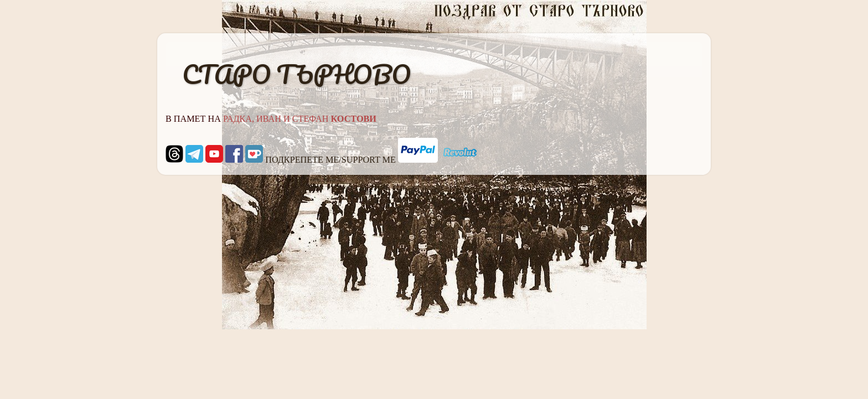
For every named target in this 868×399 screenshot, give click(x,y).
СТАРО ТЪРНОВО (296, 74)
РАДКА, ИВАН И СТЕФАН (300, 119)
